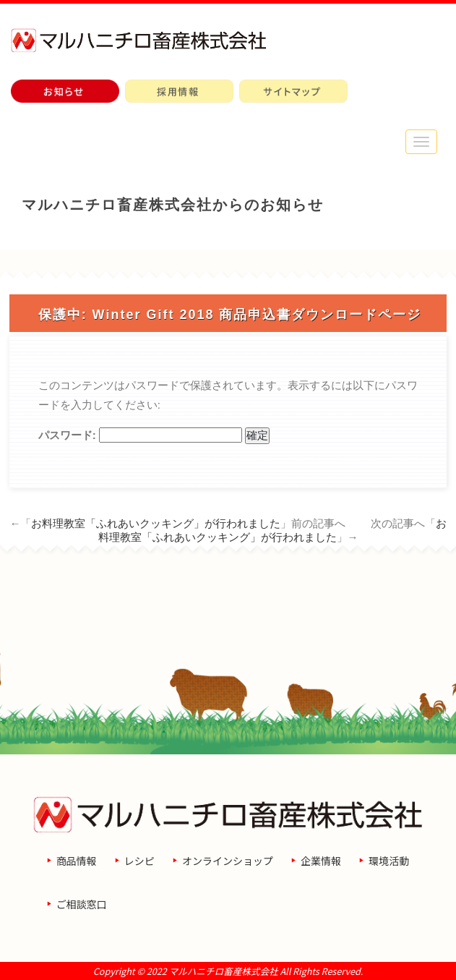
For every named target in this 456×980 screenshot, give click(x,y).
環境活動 (389, 861)
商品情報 (77, 861)
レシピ (139, 861)
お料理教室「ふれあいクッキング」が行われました (156, 523)
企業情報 (321, 861)
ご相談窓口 (82, 904)
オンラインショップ (228, 861)
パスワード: (140, 435)
